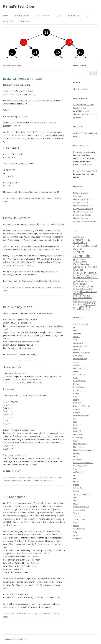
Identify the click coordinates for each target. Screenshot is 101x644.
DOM (75, 396)
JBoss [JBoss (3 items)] (91, 281)
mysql (76, 456)
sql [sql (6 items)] (89, 307)
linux (75, 441)
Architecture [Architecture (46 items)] (83, 245)
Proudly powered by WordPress (15, 639)
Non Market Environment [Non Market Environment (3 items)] (83, 298)
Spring (76, 497)
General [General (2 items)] (86, 275)
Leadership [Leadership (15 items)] (80, 286)
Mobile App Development (83, 450)
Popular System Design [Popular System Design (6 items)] (84, 302)
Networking (78, 459)
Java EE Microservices (82, 111)
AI (74, 327)
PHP (75, 475)
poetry (76, 478)
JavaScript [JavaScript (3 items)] (84, 281)
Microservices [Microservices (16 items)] (88, 291)
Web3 (76, 535)
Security (76, 491)
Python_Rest (78, 488)
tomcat (76, 526)
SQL (75, 500)
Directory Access (80, 390)
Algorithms (77, 333)
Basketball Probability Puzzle (23, 78)
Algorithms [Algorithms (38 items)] (82, 239)
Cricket (76, 371)
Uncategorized (79, 529)
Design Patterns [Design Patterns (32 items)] (85, 273)
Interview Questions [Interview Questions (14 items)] (86, 277)
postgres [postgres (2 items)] (76, 304)
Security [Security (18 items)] (91, 304)
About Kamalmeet (80, 89)
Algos (59, 16)
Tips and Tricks (79, 519)
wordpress (78, 538)
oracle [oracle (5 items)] (76, 300)
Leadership (78, 437)
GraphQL (77, 412)
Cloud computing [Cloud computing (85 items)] (83, 254)
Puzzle (26, 198)
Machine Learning (80, 444)
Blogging (77, 349)
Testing (76, 513)
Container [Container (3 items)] (83, 259)
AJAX (75, 330)
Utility (75, 532)
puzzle (41, 198)
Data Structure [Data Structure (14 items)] (82, 264)
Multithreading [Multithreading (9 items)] (82, 296)
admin (6, 201)
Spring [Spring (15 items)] (83, 307)
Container (77, 365)
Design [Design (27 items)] (78, 269)
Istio (75, 419)
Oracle (76, 469)
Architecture (9, 21)
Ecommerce (78, 403)
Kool (22, 480)
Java (88, 16)
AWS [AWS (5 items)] (95, 246)
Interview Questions (31, 477)
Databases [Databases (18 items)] (80, 261)
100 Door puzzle (14, 497)
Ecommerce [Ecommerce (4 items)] (78, 275)
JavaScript (77, 425)
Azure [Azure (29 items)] (77, 249)
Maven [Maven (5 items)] (76, 291)
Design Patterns (74, 16)
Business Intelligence (82, 352)
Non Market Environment (83, 463)
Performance (79, 472)
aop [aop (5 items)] (85, 243)
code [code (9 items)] (76, 259)
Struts (76, 504)
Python (76, 485)
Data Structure (79, 374)
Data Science (25, 21)
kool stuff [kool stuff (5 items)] (83, 284)
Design (76, 384)
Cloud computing (43, 16)
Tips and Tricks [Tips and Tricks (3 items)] (79, 309)
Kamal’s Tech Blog (19, 6)
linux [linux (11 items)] (90, 286)
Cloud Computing (80, 359)
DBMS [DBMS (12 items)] (77, 267)
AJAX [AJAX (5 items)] (82, 237)
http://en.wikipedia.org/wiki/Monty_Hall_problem (38, 281)
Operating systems (81, 466)
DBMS (76, 378)
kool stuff (44, 477)
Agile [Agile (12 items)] (76, 237)
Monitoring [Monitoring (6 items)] (79, 294)
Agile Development (21, 16)
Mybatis (76, 453)
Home (5, 16)
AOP (75, 340)
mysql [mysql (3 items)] (93, 296)
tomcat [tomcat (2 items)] (87, 309)
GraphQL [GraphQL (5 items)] (94, 275)
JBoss (75, 428)
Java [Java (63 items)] (77, 280)
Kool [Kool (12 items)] (76, 284)
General (26, 613)
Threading (77, 516)
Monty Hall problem (17, 218)
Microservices (79, 447)
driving (76, 400)
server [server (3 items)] (76, 307)
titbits (75, 522)
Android (76, 337)
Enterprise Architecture (82, 406)
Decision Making (80, 381)
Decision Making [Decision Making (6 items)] (89, 267)
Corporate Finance (81, 368)
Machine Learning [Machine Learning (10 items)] (83, 288)
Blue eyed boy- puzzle (18, 307)
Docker (76, 393)
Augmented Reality (81, 346)
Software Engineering (82, 494)
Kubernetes (78, 434)
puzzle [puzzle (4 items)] (82, 304)
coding (76, 362)
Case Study (78, 356)
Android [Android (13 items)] (78, 242)
